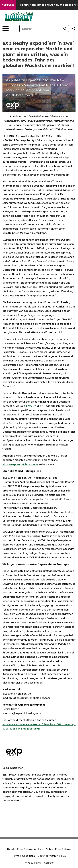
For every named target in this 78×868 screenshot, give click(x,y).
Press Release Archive (30, 849)
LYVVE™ (31, 406)
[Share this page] (73, 29)
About (10, 849)
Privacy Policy (33, 863)
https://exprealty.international (20, 464)
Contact (49, 863)
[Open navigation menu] (6, 29)
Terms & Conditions (23, 856)
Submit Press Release (59, 849)
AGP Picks (8, 5)
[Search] (40, 29)
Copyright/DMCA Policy (52, 856)
